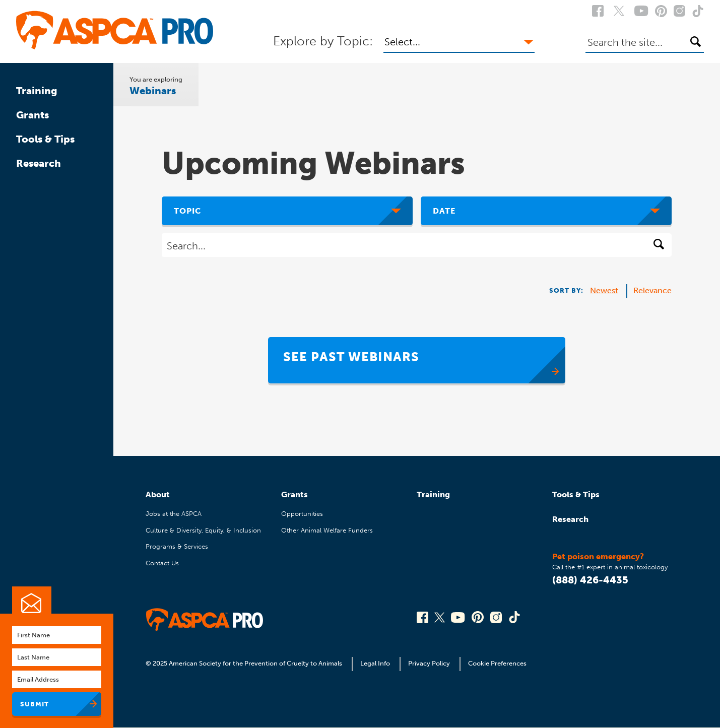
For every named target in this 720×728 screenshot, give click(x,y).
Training (37, 91)
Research (39, 163)
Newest (604, 290)
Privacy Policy (429, 663)
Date (444, 211)
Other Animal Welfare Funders (327, 530)
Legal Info (375, 663)
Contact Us (162, 563)
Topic (188, 211)
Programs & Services (177, 546)
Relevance (652, 290)
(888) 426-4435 (590, 580)
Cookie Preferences (497, 663)
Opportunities (302, 514)
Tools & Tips (45, 139)
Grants (32, 115)
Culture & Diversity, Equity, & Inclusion (203, 530)
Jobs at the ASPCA (174, 514)
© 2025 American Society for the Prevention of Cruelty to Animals (245, 663)
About (158, 494)
